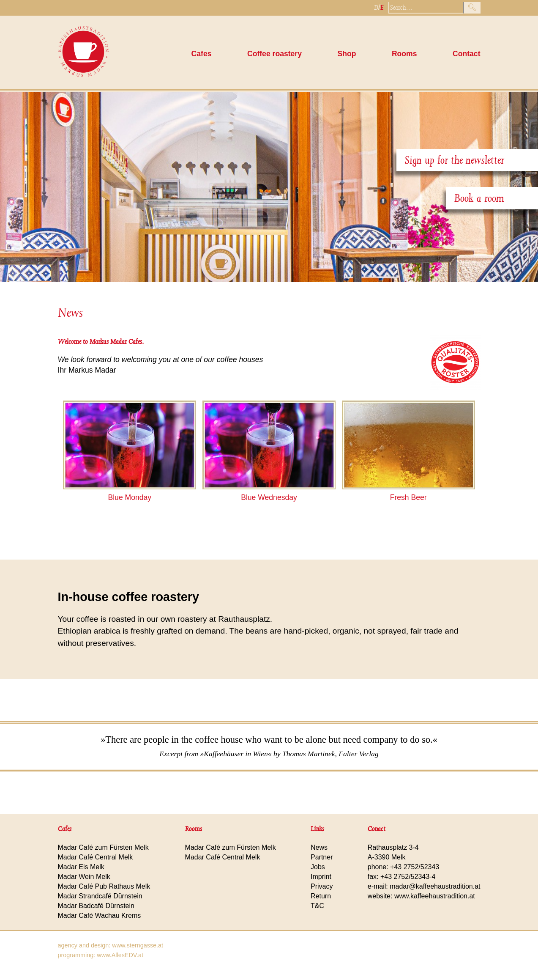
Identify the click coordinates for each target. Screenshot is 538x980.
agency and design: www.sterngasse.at (111, 945)
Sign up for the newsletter (455, 160)
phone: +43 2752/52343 (404, 867)
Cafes (202, 54)
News (70, 313)
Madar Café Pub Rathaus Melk (104, 886)
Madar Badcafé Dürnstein (96, 906)
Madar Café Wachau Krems (100, 915)
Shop (347, 54)
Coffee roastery (274, 54)
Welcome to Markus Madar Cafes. (101, 342)
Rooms (404, 54)
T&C (317, 906)
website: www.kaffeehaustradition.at (421, 896)
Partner (322, 857)
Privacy (322, 886)
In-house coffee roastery (128, 597)
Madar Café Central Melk (96, 857)
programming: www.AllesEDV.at (101, 955)
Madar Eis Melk (81, 867)
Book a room (479, 198)
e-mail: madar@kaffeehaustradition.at (424, 886)
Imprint (321, 877)
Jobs (318, 867)
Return (321, 896)
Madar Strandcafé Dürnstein (100, 896)
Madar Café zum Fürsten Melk (103, 847)
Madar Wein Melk (84, 877)
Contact (467, 54)
